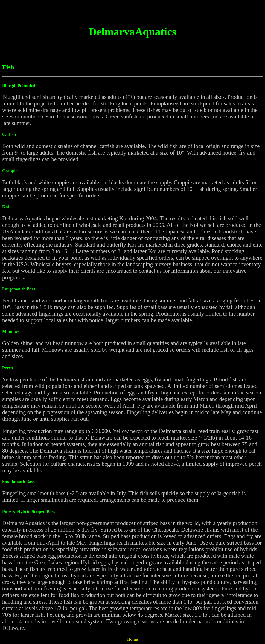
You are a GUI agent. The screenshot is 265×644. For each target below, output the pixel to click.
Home (132, 639)
